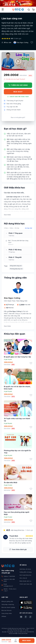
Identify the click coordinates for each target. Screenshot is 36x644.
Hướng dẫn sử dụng (25, 572)
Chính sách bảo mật (26, 584)
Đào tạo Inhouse (6, 610)
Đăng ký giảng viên (7, 601)
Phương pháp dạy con (16, 269)
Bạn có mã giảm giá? (18, 117)
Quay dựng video (7, 613)
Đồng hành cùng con (16, 266)
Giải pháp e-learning (8, 604)
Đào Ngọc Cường (23, 42)
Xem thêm (7, 215)
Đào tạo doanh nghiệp (8, 607)
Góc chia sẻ (23, 578)
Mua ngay (18, 92)
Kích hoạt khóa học (25, 575)
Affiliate (4, 616)
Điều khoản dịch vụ (25, 581)
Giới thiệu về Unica (25, 569)
